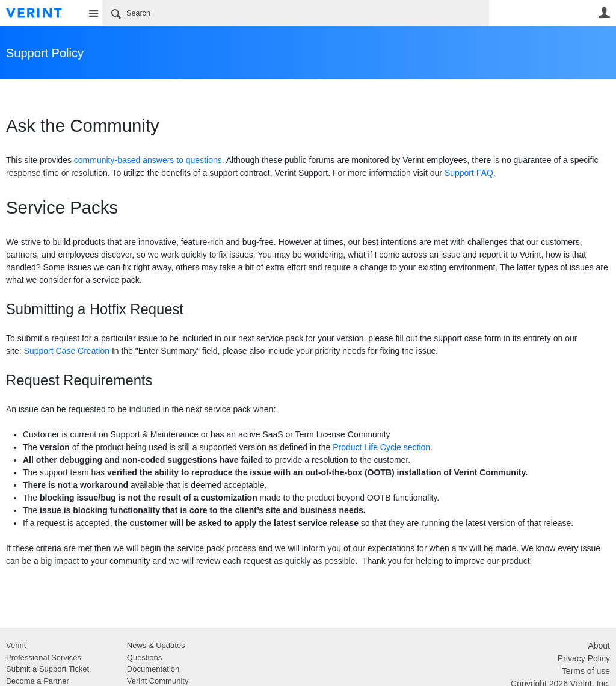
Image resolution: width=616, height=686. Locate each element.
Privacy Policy (584, 658)
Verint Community (158, 681)
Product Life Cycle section (381, 447)
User (604, 13)
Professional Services (44, 657)
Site (93, 13)
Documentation (153, 669)
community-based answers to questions (148, 160)
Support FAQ (469, 173)
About (599, 646)
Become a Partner (38, 681)
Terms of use (586, 671)
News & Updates (156, 645)
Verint (16, 645)
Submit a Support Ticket (48, 669)
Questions (145, 657)
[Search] (296, 13)
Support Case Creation (67, 351)
